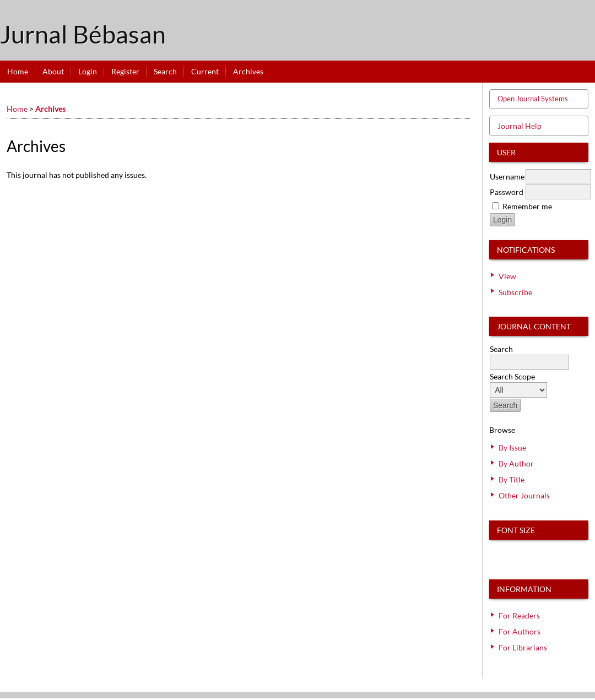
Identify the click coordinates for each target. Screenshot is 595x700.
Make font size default (517, 553)
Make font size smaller (499, 553)
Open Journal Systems (533, 99)
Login (88, 71)
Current (205, 71)
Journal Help (520, 126)
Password (507, 192)
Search (165, 71)
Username (507, 177)
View (507, 276)
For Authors (520, 631)
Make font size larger (534, 553)
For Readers (519, 615)
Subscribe (515, 292)
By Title (512, 479)
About (53, 71)
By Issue (512, 447)
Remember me (527, 206)
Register (125, 71)
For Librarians (523, 647)
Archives (248, 71)
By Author (516, 463)
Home (18, 71)
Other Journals (524, 495)
